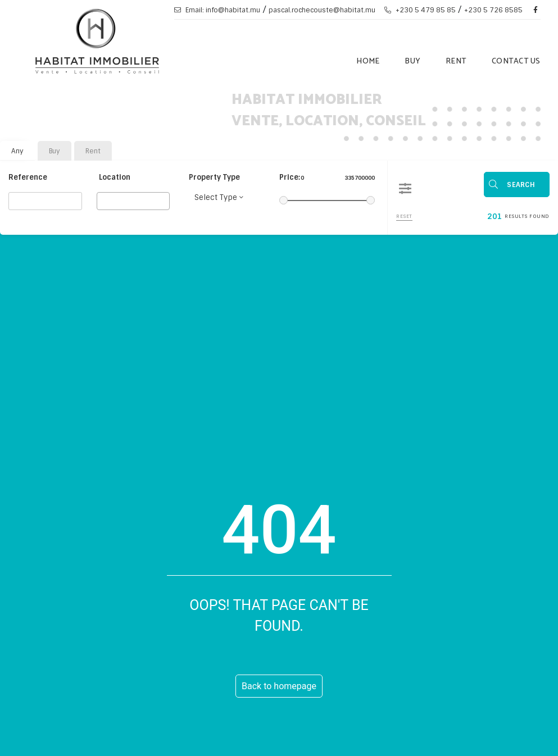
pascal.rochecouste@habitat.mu (322, 10)
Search (521, 185)
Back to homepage (279, 686)
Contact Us (516, 62)
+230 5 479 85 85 (420, 10)
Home (368, 62)
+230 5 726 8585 (493, 10)
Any (17, 151)
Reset (404, 216)
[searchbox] (103, 201)
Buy (412, 62)
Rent (456, 62)
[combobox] (133, 201)
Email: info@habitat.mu (217, 10)
